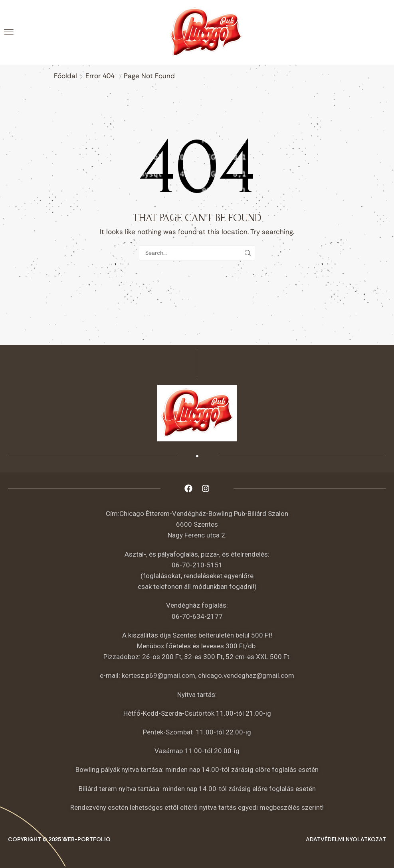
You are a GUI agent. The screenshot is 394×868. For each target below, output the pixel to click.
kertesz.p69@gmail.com (158, 675)
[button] (9, 32)
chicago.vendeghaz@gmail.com (246, 675)
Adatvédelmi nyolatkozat (346, 839)
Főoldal (65, 76)
